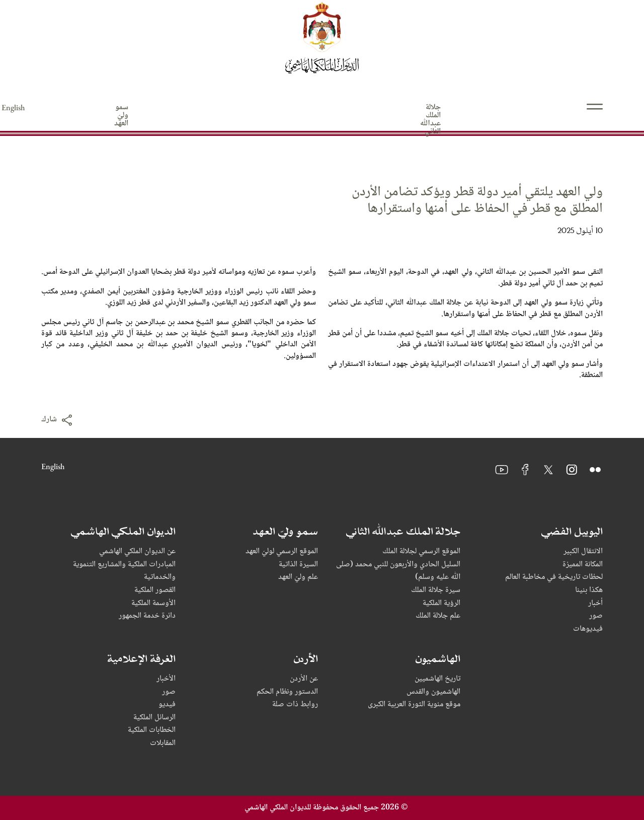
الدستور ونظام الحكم (287, 692)
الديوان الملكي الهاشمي (335, 108)
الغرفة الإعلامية (108, 108)
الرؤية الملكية (441, 604)
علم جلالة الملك (438, 616)
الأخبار (166, 679)
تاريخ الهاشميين (437, 679)
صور (596, 616)
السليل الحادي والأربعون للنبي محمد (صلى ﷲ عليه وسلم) (398, 571)
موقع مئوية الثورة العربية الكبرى (414, 705)
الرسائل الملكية (154, 718)
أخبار (595, 604)
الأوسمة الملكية (153, 604)
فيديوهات (588, 629)
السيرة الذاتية (298, 565)
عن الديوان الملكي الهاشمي (137, 552)
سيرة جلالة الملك (436, 590)
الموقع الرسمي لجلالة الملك (421, 552)
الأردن (181, 108)
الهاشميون (246, 108)
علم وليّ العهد (298, 577)
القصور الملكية (155, 590)
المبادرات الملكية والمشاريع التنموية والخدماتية (124, 571)
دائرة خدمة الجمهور (147, 616)
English (53, 108)
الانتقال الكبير (583, 552)
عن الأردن (304, 679)
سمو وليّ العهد (431, 108)
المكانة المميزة (583, 565)
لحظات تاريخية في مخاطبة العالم (554, 577)
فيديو (167, 705)
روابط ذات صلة (295, 705)
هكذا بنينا (589, 590)
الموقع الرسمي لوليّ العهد (282, 552)
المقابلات (163, 743)
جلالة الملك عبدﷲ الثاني (530, 108)
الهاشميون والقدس (433, 692)
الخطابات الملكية (152, 730)
